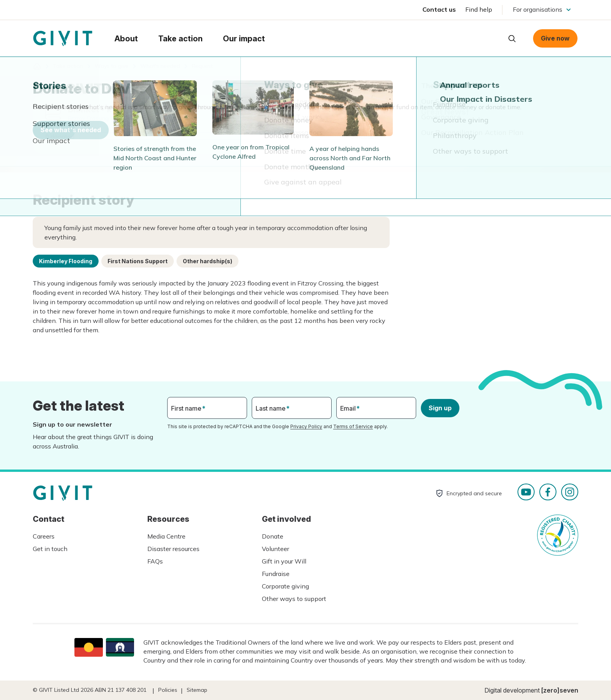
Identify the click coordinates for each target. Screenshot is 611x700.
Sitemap (197, 690)
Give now (555, 38)
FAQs (155, 561)
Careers (44, 536)
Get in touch (50, 549)
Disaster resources (173, 549)
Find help (479, 9)
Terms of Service (353, 426)
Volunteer (275, 549)
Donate (273, 536)
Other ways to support (294, 599)
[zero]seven (560, 690)
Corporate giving (285, 586)
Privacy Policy (306, 426)
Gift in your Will (284, 561)
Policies (168, 690)
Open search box (512, 39)
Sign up (440, 408)
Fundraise (276, 574)
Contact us (439, 9)
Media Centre (166, 536)
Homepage (63, 39)
